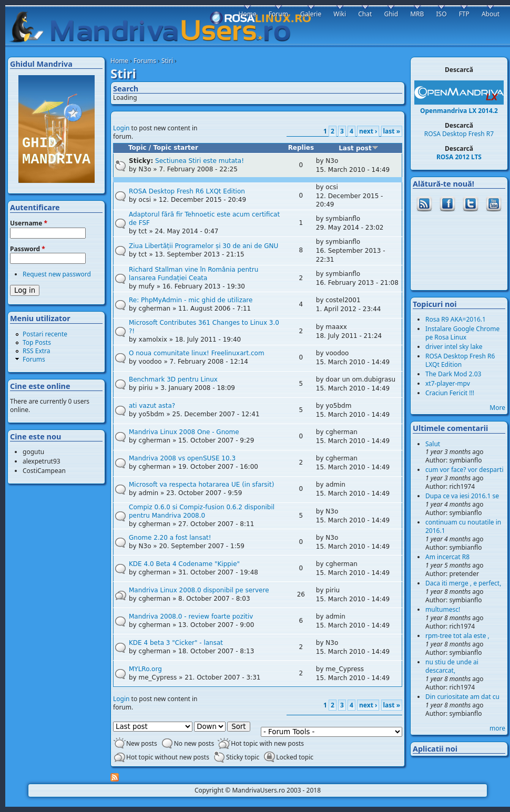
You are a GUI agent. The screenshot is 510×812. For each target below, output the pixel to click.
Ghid (391, 14)
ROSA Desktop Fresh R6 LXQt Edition (460, 360)
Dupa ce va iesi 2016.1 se (462, 496)
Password (28, 249)
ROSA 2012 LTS (459, 157)
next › (368, 131)
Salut (433, 444)
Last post (359, 148)
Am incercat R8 (447, 557)
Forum (278, 14)
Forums (145, 61)
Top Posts (37, 342)
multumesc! (443, 609)
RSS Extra (37, 351)
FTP (464, 14)
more (497, 728)
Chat (365, 14)
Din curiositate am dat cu (462, 697)
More (497, 408)
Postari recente (45, 334)
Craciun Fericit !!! (450, 393)
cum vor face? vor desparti (465, 470)
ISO (441, 14)
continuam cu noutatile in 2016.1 (463, 526)
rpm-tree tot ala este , (457, 636)
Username (29, 223)
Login (121, 128)
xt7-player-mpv (448, 383)
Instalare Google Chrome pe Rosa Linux (462, 333)
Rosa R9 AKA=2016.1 (456, 319)
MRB (417, 14)
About (491, 14)
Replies (301, 148)
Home (119, 61)
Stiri (167, 61)
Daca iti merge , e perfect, (463, 583)
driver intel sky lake (454, 347)
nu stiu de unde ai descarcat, (452, 666)
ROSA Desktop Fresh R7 (459, 134)
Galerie (311, 14)
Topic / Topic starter (163, 148)
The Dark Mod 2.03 (453, 374)
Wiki (340, 14)
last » (392, 131)
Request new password (57, 274)
